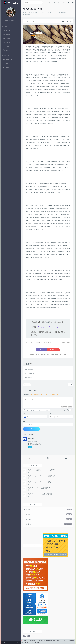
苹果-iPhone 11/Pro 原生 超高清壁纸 (39, 488)
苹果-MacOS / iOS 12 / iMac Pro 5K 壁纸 (39, 482)
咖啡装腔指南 (29, 369)
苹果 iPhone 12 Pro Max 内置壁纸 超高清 (40, 494)
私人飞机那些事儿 (30, 373)
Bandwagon (52, 641)
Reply (30, 447)
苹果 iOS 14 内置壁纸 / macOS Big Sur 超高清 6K (42, 470)
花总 (47, 322)
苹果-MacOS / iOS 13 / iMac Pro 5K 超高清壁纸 (41, 476)
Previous (27, 385)
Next (70, 385)
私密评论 (66, 410)
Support (53, 349)
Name (25, 414)
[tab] (30, 458)
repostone (31, 438)
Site (24, 421)
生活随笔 (27, 14)
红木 (29, 636)
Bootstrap (32, 641)
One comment (54, 13)
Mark (26, 13)
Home (27, 21)
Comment (41, 395)
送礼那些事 (28, 377)
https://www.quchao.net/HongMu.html (51, 327)
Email (51, 414)
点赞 (42, 349)
